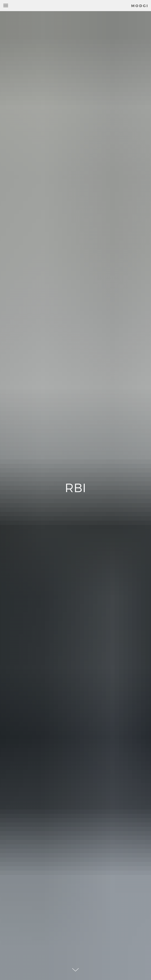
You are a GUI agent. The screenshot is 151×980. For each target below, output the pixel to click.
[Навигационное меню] (6, 6)
